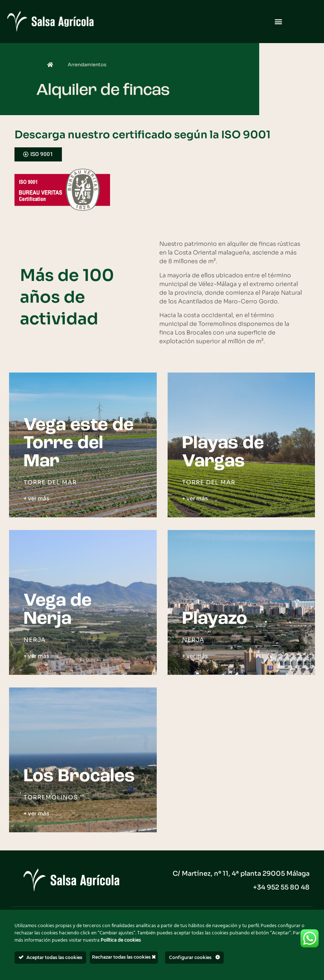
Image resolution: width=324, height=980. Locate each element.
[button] (279, 22)
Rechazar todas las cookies (124, 957)
